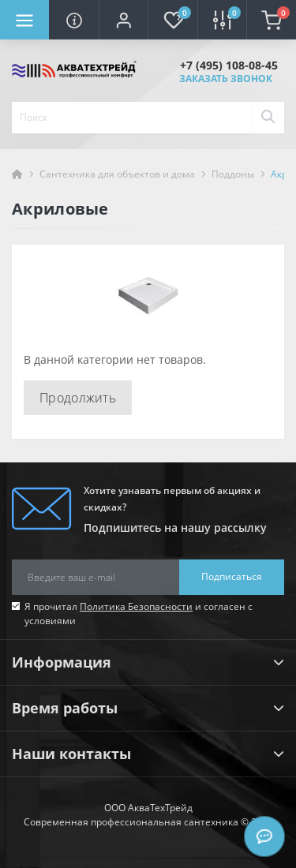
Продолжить (78, 398)
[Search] (268, 118)
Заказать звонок (226, 79)
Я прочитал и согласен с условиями (139, 614)
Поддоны (233, 174)
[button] (123, 20)
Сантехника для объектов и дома (117, 174)
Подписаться (232, 576)
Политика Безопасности (136, 606)
